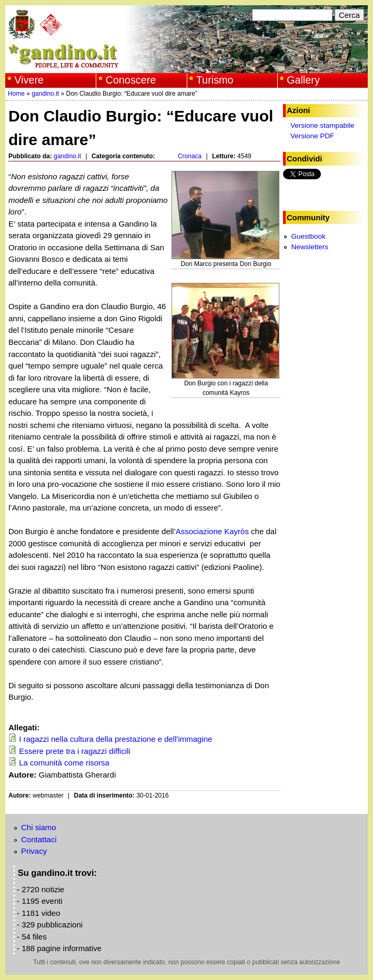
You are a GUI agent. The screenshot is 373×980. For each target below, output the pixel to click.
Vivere (29, 80)
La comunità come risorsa (64, 763)
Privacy (34, 851)
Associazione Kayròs (212, 531)
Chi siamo (39, 827)
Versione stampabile (322, 125)
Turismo (215, 80)
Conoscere (130, 80)
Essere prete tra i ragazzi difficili (74, 751)
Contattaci (39, 839)
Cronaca (190, 156)
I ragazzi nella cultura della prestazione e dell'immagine (115, 739)
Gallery (303, 80)
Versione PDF (312, 136)
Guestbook (308, 236)
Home (16, 94)
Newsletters (310, 247)
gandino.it (45, 94)
